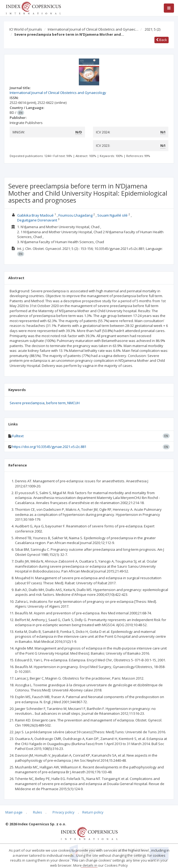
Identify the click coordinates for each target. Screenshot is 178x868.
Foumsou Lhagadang (75, 215)
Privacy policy (64, 812)
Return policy (93, 812)
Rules (38, 812)
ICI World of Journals (26, 29)
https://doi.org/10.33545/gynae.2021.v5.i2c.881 (49, 447)
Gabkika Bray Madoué (35, 215)
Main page (14, 812)
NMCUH (73, 403)
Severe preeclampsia (27, 403)
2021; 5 (153, 29)
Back (162, 40)
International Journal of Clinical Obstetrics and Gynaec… (93, 29)
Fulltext (18, 436)
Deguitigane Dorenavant (37, 220)
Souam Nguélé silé (112, 215)
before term (56, 403)
